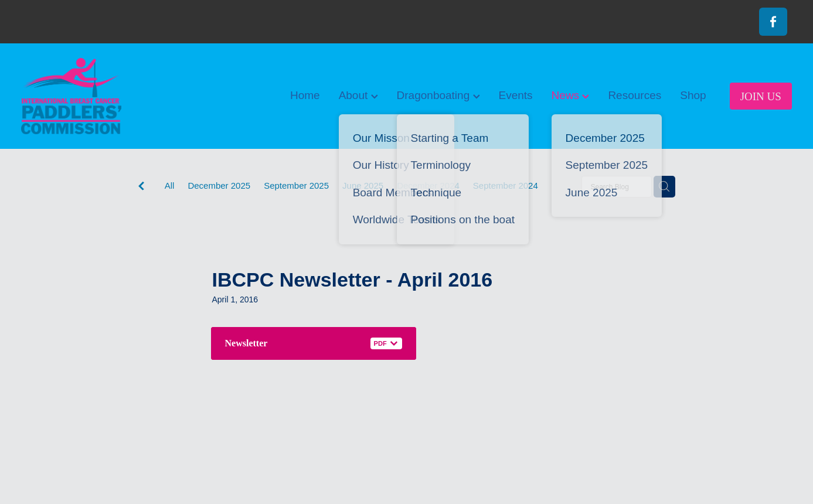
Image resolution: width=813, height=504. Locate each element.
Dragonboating (438, 95)
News (571, 95)
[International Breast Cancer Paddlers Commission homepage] (98, 96)
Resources (635, 95)
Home (305, 95)
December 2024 (428, 185)
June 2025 (363, 185)
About (358, 95)
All (170, 185)
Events (516, 95)
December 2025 (219, 185)
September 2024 (506, 185)
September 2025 (296, 185)
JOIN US (761, 96)
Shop (693, 95)
